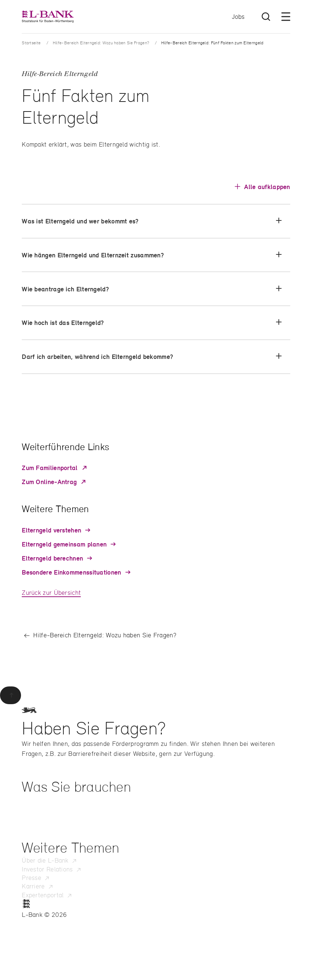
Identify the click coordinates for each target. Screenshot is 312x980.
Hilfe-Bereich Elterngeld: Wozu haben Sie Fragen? (101, 43)
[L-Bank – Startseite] (48, 17)
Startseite (31, 43)
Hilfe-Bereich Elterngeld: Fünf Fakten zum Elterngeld (212, 43)
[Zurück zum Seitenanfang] (11, 695)
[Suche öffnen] (266, 17)
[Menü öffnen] (286, 17)
